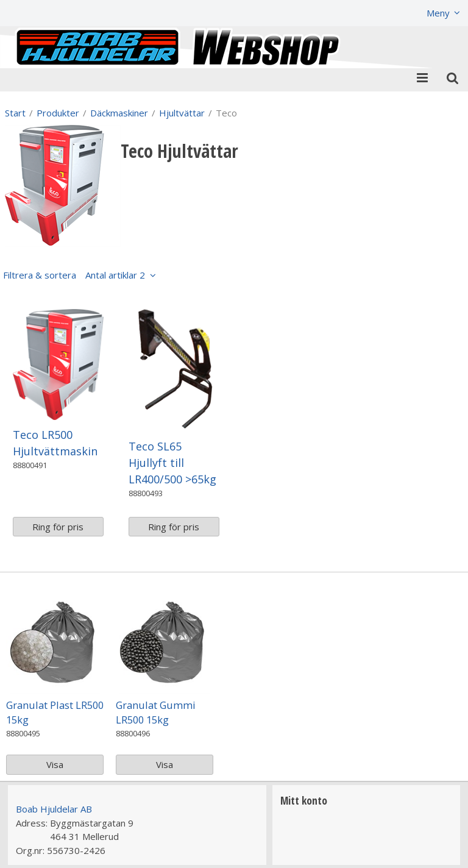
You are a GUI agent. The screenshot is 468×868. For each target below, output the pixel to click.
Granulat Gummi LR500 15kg (156, 713)
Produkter (58, 113)
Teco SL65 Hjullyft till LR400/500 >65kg (172, 463)
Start (15, 113)
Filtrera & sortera (74, 275)
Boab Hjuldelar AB (54, 809)
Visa (55, 764)
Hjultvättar (182, 113)
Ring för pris (58, 527)
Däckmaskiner (119, 113)
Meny (438, 13)
